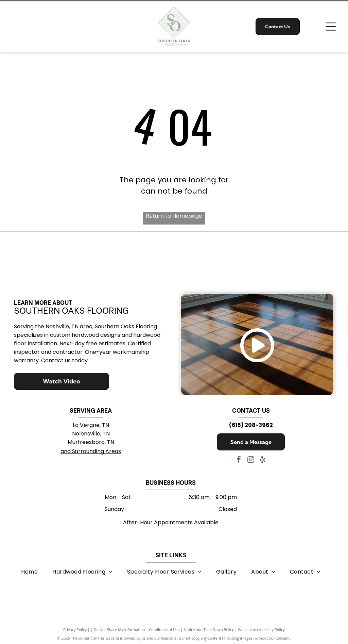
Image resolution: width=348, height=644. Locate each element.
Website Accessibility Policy (261, 628)
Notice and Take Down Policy (209, 628)
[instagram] (251, 459)
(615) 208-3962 (251, 423)
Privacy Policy (75, 628)
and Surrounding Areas (91, 450)
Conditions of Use (164, 628)
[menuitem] (29, 570)
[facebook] (239, 459)
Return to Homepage (174, 216)
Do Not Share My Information (119, 628)
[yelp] (263, 459)
